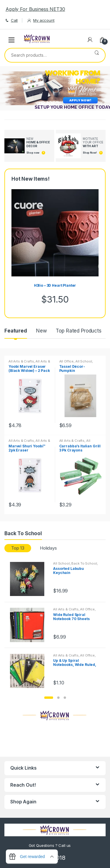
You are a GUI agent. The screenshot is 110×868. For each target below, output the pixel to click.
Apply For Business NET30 (35, 9)
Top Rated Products (78, 331)
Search (97, 55)
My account (40, 20)
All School (84, 361)
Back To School (84, 563)
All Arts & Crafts (21, 361)
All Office (67, 361)
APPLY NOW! (81, 100)
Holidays (48, 548)
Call (11, 20)
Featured (16, 331)
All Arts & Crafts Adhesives (29, 363)
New (42, 331)
